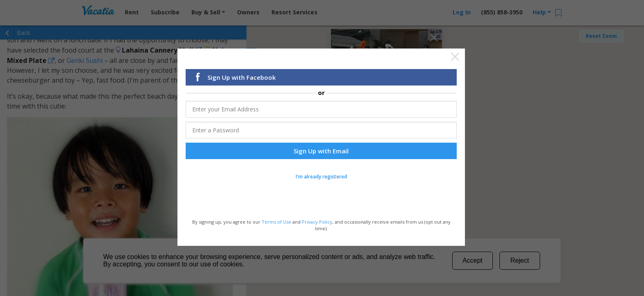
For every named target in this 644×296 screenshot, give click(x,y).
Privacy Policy (317, 223)
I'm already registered (321, 177)
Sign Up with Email (321, 152)
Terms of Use (276, 223)
